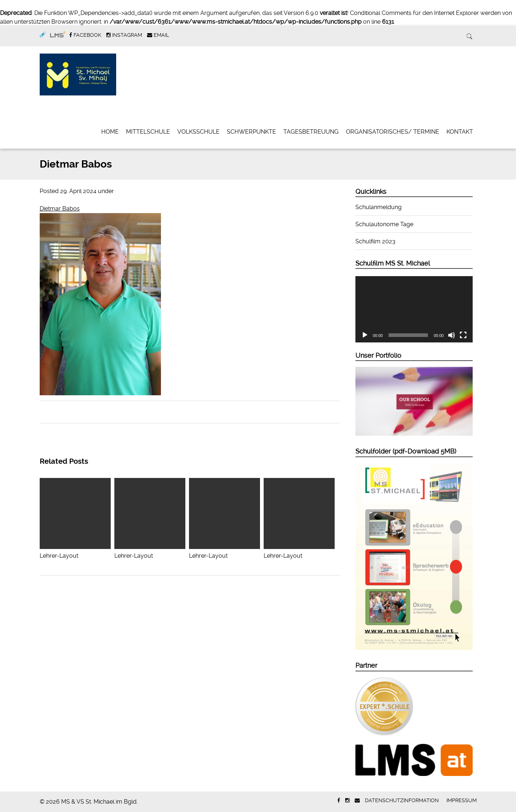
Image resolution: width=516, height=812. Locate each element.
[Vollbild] (463, 335)
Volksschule (198, 132)
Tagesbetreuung (311, 132)
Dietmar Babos (60, 209)
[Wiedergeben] (365, 335)
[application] (414, 309)
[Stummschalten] (452, 335)
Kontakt (460, 132)
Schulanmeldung (379, 207)
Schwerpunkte (251, 132)
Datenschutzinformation (402, 800)
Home (110, 132)
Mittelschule (148, 132)
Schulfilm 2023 (375, 241)
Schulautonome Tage (384, 224)
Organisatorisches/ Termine (393, 132)
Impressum (462, 800)
